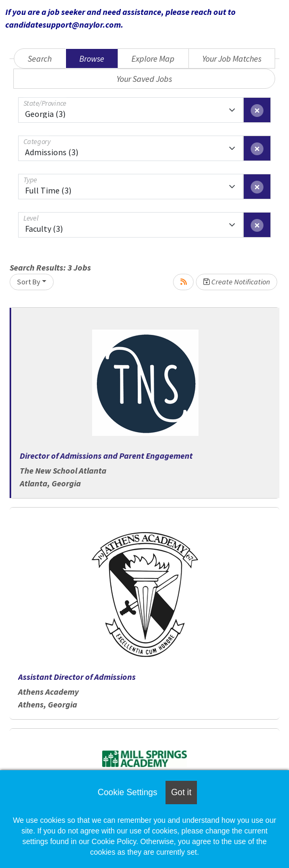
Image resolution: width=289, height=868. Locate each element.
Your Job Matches (232, 58)
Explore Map (153, 58)
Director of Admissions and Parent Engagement (106, 456)
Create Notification (237, 282)
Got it (181, 792)
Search (40, 58)
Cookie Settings (127, 792)
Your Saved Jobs (144, 79)
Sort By (29, 282)
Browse (92, 58)
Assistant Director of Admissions (77, 677)
